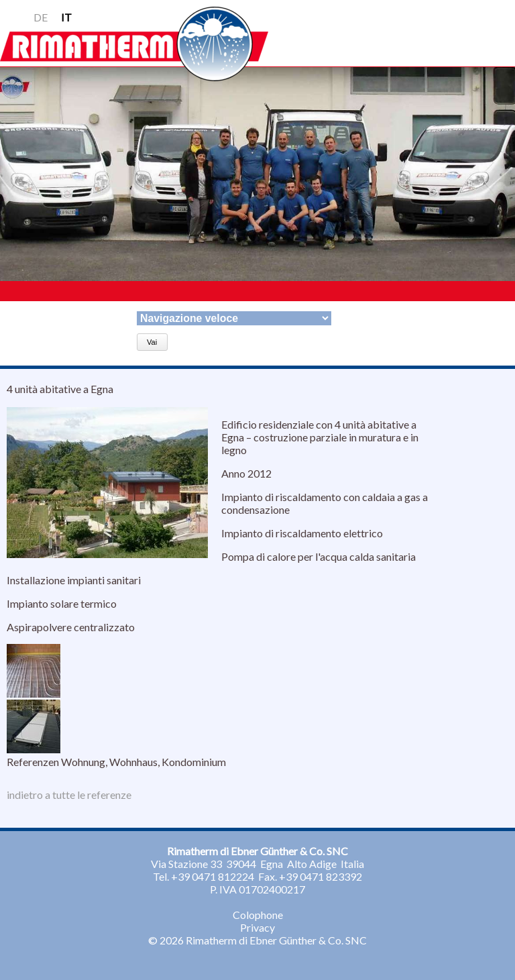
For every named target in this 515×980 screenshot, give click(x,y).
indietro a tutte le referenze (69, 795)
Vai (152, 342)
